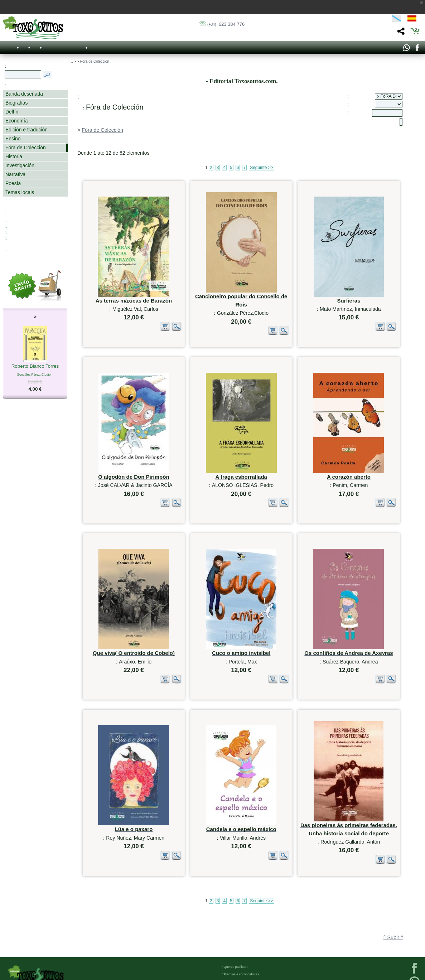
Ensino (13, 139)
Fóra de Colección (26, 148)
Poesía (13, 183)
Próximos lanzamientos (240, 942)
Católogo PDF (234, 950)
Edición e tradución (26, 130)
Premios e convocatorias (242, 927)
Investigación (20, 165)
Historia (14, 156)
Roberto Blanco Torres (35, 367)
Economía (16, 121)
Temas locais (20, 192)
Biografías (16, 103)
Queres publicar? (236, 919)
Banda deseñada (24, 94)
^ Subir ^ (393, 876)
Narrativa (15, 174)
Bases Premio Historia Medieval (247, 935)
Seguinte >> (262, 168)
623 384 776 (226, 24)
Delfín (12, 112)
